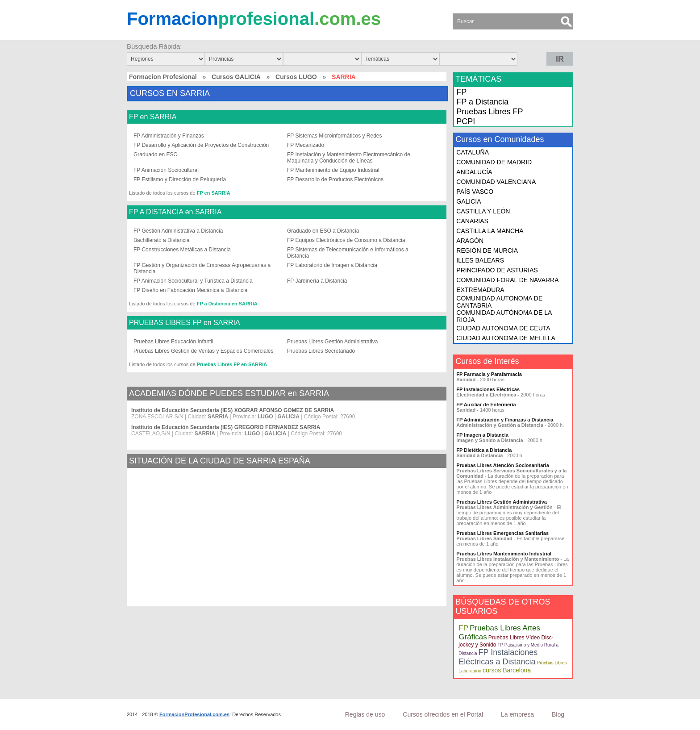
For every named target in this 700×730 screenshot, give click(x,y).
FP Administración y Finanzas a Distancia (505, 420)
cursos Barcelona (507, 670)
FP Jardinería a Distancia (317, 281)
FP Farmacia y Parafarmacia (489, 374)
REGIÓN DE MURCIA (487, 250)
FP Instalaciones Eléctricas (488, 389)
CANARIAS (472, 221)
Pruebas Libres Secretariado (321, 351)
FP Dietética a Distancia (484, 450)
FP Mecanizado (306, 145)
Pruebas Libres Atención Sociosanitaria (502, 465)
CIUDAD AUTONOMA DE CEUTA (503, 328)
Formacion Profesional (163, 77)
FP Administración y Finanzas (169, 136)
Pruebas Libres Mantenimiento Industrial (504, 554)
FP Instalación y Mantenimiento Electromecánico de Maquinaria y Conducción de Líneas (349, 158)
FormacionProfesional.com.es (194, 714)
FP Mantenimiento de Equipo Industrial (333, 170)
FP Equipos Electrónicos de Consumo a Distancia (346, 240)
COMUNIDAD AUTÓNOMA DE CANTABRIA (499, 302)
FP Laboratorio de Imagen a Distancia (332, 265)
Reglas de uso (365, 714)
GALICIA (469, 201)
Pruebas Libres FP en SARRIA (232, 364)
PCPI (466, 121)
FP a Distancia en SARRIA (227, 304)
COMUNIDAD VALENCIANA (496, 182)
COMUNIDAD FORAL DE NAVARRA (507, 280)
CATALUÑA (473, 152)
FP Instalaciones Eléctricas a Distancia (498, 657)
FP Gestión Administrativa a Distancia (178, 231)
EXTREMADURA (480, 290)
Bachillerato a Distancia (161, 240)
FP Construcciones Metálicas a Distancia (182, 250)
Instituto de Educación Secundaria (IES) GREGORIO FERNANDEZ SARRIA (226, 427)
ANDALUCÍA (474, 172)
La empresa (517, 714)
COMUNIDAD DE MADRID (494, 162)
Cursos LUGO (296, 77)
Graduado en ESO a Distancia (323, 231)
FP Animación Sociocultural (166, 170)
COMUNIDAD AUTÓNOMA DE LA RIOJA (504, 316)
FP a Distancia (482, 102)
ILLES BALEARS (480, 260)
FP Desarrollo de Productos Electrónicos (335, 179)
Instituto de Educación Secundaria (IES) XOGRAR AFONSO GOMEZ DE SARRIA (233, 410)
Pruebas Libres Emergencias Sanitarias (502, 533)
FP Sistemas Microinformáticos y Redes (335, 136)
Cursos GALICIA (236, 77)
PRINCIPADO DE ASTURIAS (497, 270)
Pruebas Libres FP (490, 112)
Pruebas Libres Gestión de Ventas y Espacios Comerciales (204, 351)
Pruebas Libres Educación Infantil (173, 342)
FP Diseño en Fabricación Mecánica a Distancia (190, 290)
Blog (558, 714)
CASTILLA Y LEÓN (483, 211)
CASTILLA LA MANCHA (490, 231)
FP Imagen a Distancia (482, 435)
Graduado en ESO (156, 154)
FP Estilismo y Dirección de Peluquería (180, 179)
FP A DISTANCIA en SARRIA (175, 212)
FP (461, 92)
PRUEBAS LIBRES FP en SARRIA (185, 323)
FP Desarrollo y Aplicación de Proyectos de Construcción (201, 145)
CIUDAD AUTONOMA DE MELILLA (506, 338)
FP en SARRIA (153, 117)
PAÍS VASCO (475, 192)
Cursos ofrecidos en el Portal (443, 714)
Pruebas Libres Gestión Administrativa (332, 342)
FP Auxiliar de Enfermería (486, 405)
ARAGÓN (470, 241)
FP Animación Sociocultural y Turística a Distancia (193, 281)
